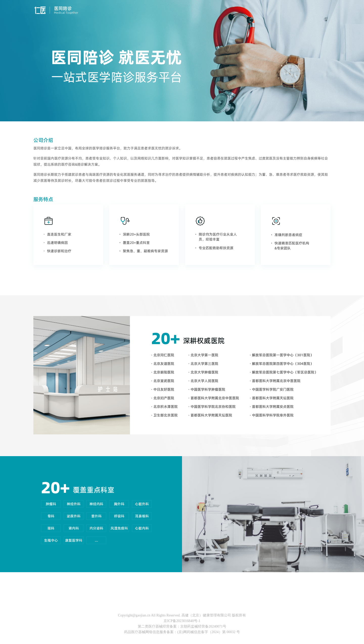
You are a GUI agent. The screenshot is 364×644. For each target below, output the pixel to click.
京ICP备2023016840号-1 (182, 621)
